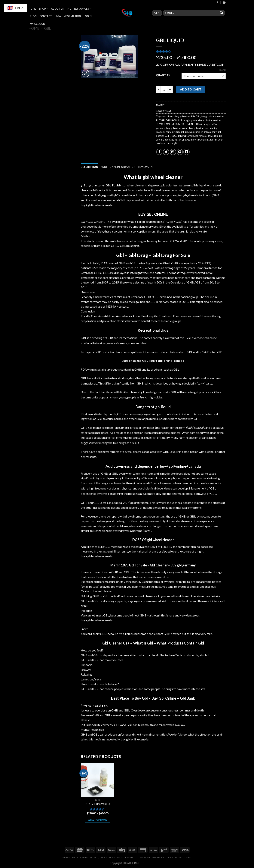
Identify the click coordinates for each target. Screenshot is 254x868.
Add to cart (191, 89)
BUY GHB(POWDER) (97, 804)
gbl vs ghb (213, 136)
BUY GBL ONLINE (165, 124)
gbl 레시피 (177, 140)
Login (88, 16)
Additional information (118, 167)
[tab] (89, 167)
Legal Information (68, 16)
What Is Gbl (143, 643)
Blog (33, 16)
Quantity (163, 75)
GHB (114, 246)
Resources (83, 9)
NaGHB (166, 547)
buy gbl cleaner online (212, 116)
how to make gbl (192, 140)
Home (32, 9)
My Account (38, 24)
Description (89, 167)
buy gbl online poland (177, 128)
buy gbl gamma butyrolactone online (202, 120)
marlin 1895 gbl (209, 140)
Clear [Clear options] (222, 70)
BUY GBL (195, 116)
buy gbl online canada (135, 739)
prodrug (172, 195)
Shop (44, 9)
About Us (57, 9)
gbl (182, 132)
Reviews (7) (145, 167)
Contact (46, 16)
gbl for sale (201, 136)
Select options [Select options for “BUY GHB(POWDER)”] (97, 820)
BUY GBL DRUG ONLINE (169, 120)
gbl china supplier (194, 132)
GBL (47, 28)
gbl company (210, 132)
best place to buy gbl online (176, 116)
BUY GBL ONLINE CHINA (189, 124)
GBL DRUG (171, 136)
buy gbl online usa (198, 128)
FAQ (69, 9)
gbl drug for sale (186, 136)
